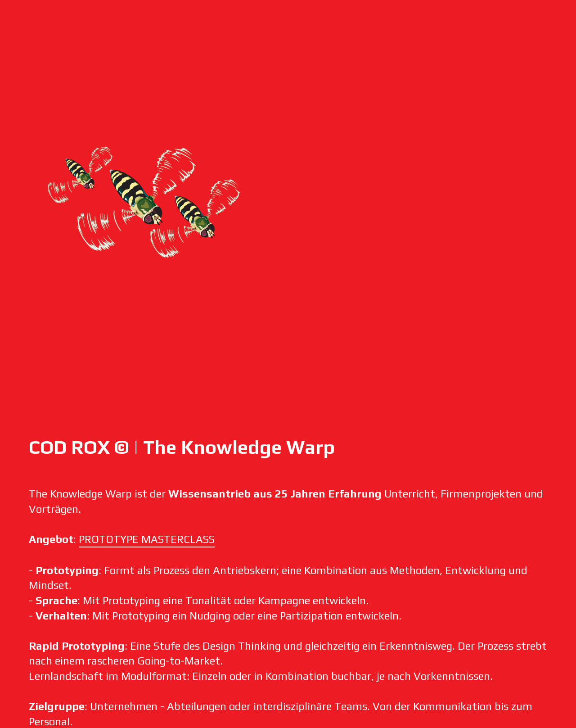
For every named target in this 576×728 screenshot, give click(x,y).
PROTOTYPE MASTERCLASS (147, 539)
